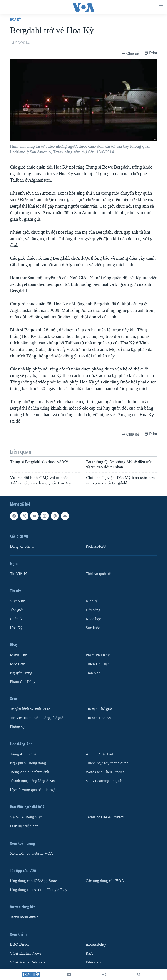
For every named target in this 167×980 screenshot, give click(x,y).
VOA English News (26, 953)
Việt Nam (18, 601)
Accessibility (96, 944)
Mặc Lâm (18, 664)
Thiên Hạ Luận (98, 664)
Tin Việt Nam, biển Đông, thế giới (37, 718)
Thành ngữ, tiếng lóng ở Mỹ (33, 781)
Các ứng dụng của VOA (105, 881)
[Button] (131, 53)
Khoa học (93, 619)
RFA (89, 953)
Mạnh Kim (19, 655)
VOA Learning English (104, 781)
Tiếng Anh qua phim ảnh (30, 772)
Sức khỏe (93, 628)
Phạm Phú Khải (98, 655)
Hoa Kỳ (15, 19)
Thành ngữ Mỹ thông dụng (107, 763)
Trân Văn (93, 673)
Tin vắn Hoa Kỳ (98, 718)
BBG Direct (19, 944)
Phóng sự (17, 727)
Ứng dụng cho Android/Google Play (39, 890)
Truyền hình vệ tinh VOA (30, 709)
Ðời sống (93, 610)
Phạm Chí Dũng (23, 682)
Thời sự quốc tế (98, 574)
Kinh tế (92, 601)
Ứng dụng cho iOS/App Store (33, 881)
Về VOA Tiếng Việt (26, 817)
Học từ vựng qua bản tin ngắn (34, 790)
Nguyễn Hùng (21, 673)
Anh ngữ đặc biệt (99, 754)
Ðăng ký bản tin (23, 546)
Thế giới (17, 610)
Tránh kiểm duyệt (24, 917)
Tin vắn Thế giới (99, 709)
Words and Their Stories (105, 772)
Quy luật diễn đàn (24, 826)
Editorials (93, 962)
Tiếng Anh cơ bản (24, 754)
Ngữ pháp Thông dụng (28, 763)
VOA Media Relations (28, 962)
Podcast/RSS (96, 546)
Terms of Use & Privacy (105, 817)
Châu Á (16, 619)
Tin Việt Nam (21, 574)
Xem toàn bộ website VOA (32, 854)
